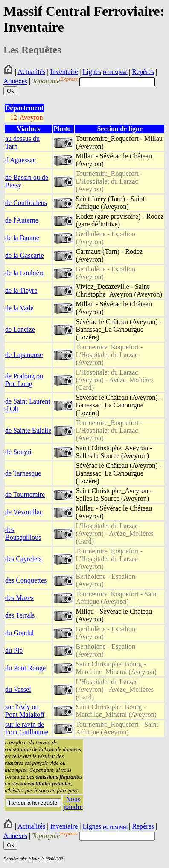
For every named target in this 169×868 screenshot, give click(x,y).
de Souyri (18, 452)
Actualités (31, 72)
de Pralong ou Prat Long (24, 380)
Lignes (92, 72)
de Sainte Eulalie (28, 430)
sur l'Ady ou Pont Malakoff (25, 711)
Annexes (15, 82)
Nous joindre (73, 803)
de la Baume (22, 238)
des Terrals (20, 615)
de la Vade (19, 308)
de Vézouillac (24, 512)
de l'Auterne (22, 220)
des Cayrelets (23, 559)
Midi (123, 73)
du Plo (14, 650)
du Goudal (19, 633)
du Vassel (18, 689)
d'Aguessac (20, 160)
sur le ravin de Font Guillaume (27, 728)
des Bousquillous (23, 534)
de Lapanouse (24, 355)
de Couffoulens (26, 203)
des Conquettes (26, 580)
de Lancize (20, 329)
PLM (113, 73)
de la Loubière (25, 273)
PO (106, 73)
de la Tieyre (21, 290)
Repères (143, 72)
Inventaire (64, 72)
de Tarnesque (23, 473)
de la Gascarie (25, 255)
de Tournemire (25, 495)
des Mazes (19, 598)
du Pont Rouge (25, 668)
